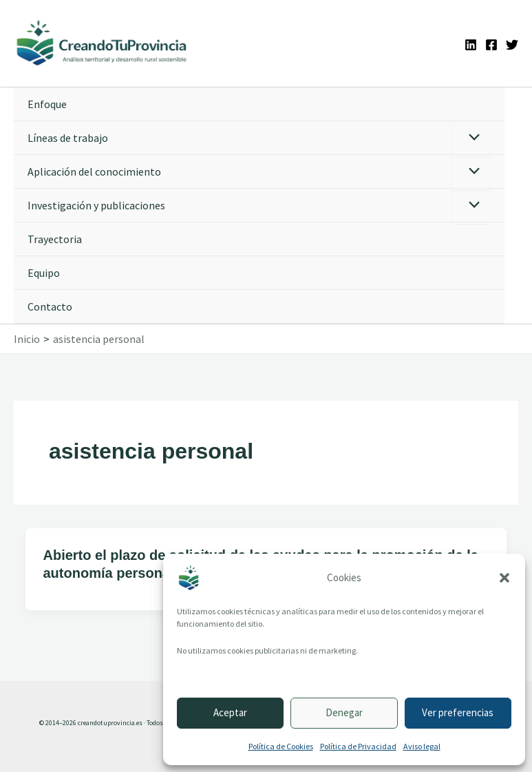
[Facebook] (491, 45)
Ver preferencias (458, 712)
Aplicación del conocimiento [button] (94, 172)
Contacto (50, 307)
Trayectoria (55, 240)
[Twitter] (512, 45)
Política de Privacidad (358, 746)
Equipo (44, 273)
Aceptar (230, 712)
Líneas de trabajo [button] (68, 138)
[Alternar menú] (471, 139)
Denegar (344, 712)
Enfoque (47, 105)
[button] (504, 578)
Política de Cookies (281, 746)
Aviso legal (422, 746)
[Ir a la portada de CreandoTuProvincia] (103, 44)
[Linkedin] (471, 45)
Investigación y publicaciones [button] (96, 206)
